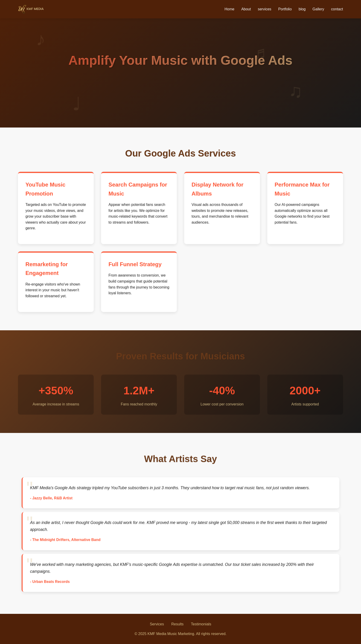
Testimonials (201, 624)
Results (177, 624)
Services (157, 624)
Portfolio (285, 9)
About (246, 9)
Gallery (318, 9)
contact (337, 9)
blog (302, 9)
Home (229, 9)
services (265, 9)
